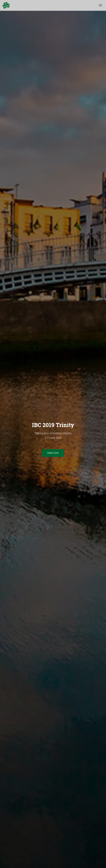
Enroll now (53, 453)
